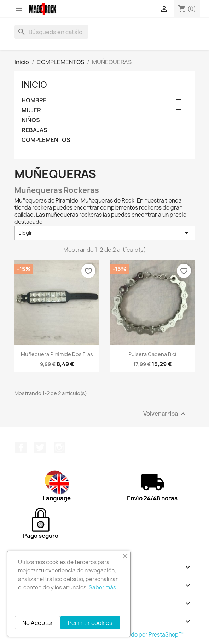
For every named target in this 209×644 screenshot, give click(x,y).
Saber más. (103, 588)
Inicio (34, 85)
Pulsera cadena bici (152, 354)
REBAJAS (34, 130)
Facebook (21, 448)
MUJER (31, 110)
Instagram (59, 448)
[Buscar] (51, 32)
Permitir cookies (90, 623)
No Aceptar (38, 623)
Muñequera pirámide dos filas (57, 354)
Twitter (40, 448)
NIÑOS (31, 120)
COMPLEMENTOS (46, 140)
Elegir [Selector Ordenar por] (105, 233)
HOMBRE (34, 100)
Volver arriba (165, 414)
